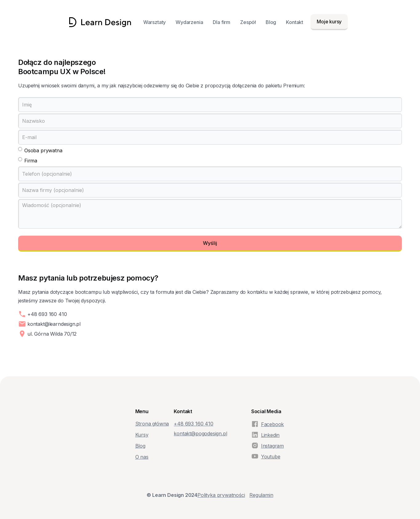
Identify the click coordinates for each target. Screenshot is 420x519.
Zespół (248, 22)
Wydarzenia (189, 22)
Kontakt (295, 22)
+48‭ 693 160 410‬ (193, 424)
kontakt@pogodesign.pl (200, 433)
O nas (142, 457)
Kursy (142, 435)
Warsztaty (155, 22)
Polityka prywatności (221, 495)
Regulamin (261, 495)
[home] (100, 22)
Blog (271, 22)
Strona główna (152, 424)
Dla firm (222, 22)
